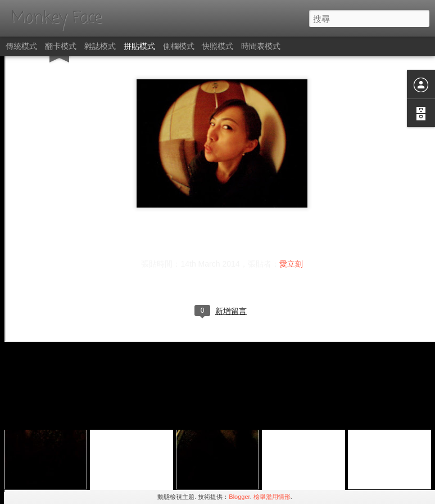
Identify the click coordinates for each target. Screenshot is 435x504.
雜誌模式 (100, 46)
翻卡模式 (61, 46)
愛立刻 (291, 195)
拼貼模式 (139, 46)
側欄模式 (179, 46)
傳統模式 (21, 46)
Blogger (239, 497)
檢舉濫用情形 (272, 497)
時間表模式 (261, 46)
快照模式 (217, 46)
